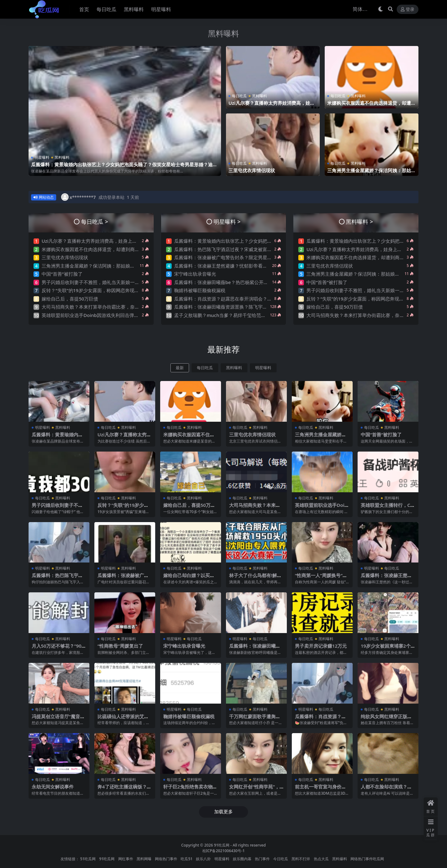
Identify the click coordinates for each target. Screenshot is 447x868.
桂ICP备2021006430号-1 (224, 850)
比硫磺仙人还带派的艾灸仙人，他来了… (123, 718)
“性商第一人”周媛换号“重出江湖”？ (321, 578)
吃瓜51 (187, 858)
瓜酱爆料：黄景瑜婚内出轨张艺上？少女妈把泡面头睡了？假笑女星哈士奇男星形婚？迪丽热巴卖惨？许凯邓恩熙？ (124, 167)
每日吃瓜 (239, 96)
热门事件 (262, 858)
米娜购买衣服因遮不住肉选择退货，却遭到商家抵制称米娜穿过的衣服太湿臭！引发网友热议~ (138, 249)
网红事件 (126, 858)
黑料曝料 (223, 33)
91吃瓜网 (222, 844)
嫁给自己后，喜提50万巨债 (70, 299)
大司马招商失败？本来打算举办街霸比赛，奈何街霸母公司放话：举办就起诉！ (123, 307)
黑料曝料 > (359, 221)
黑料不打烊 (301, 858)
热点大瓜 (321, 858)
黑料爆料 (340, 858)
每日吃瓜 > (95, 221)
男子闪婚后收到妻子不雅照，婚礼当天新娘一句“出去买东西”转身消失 (113, 282)
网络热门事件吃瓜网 (367, 858)
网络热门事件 (166, 858)
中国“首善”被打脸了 (62, 274)
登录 (408, 9)
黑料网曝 (144, 858)
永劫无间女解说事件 (53, 786)
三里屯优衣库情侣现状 (252, 171)
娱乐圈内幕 (242, 858)
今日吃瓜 (281, 858)
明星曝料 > (227, 221)
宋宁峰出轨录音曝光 (195, 274)
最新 (180, 368)
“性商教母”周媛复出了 (120, 645)
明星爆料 (222, 858)
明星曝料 (42, 157)
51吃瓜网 (88, 858)
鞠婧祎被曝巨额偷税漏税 (200, 290)
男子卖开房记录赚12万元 (321, 645)
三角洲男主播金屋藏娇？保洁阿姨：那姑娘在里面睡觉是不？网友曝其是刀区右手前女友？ (135, 266)
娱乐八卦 (203, 858)
